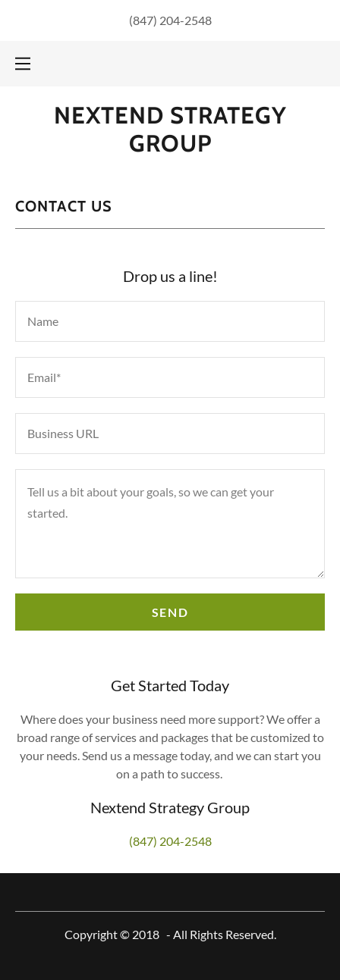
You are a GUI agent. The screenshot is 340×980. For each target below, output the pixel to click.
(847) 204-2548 (170, 20)
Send (170, 612)
